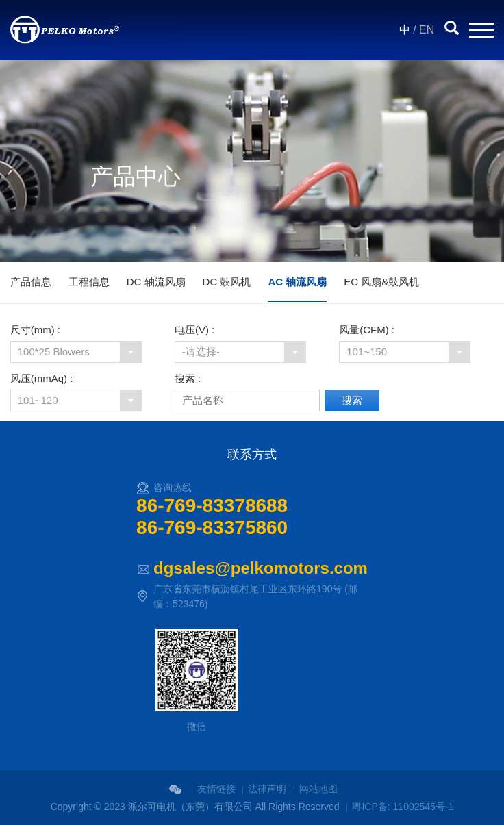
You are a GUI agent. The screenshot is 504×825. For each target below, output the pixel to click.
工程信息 (89, 282)
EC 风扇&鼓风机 (381, 282)
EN (427, 30)
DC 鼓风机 (227, 282)
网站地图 (318, 789)
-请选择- (201, 352)
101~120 (38, 400)
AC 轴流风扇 (297, 282)
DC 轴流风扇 (156, 282)
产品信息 (31, 282)
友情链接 (216, 789)
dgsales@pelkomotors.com (261, 568)
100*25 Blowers (54, 352)
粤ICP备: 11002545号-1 (403, 807)
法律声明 (267, 789)
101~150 (367, 352)
